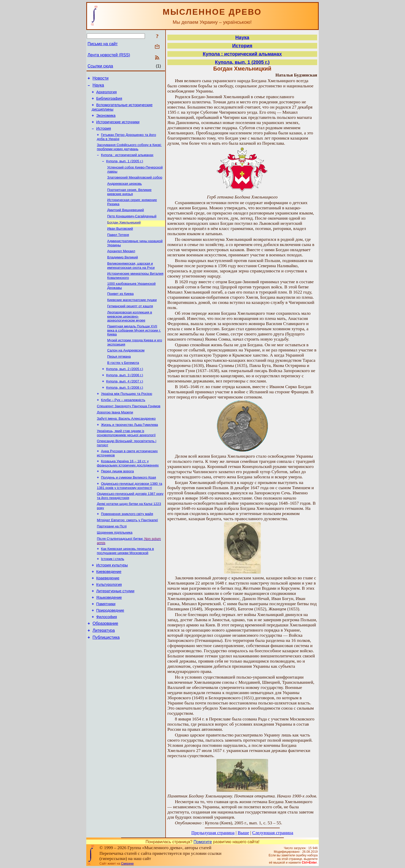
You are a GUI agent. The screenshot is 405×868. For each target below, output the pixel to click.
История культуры (112, 601)
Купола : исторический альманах (127, 163)
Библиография (109, 102)
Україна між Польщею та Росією (127, 417)
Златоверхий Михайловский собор (135, 187)
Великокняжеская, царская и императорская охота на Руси (131, 281)
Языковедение (109, 637)
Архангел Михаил (121, 266)
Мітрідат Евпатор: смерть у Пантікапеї (127, 552)
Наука (98, 87)
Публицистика (106, 681)
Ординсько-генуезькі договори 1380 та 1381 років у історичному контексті (130, 516)
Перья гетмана (119, 377)
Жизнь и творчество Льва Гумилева (129, 451)
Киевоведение (109, 608)
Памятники (106, 644)
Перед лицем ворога (117, 500)
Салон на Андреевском (126, 370)
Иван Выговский (120, 241)
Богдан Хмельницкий (124, 235)
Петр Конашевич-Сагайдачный (132, 228)
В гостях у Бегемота (123, 384)
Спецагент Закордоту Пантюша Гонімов (129, 431)
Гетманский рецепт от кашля (130, 324)
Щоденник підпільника (115, 566)
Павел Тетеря (118, 248)
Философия (107, 658)
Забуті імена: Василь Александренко (126, 444)
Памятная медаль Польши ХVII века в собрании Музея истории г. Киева (134, 349)
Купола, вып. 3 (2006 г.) (125, 397)
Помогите (203, 842)
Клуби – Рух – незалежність (123, 424)
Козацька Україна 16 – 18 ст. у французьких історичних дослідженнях (128, 492)
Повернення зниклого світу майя (127, 545)
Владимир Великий (123, 272)
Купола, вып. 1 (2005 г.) (125, 169)
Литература (104, 674)
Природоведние (110, 651)
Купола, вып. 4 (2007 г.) (125, 404)
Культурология (109, 622)
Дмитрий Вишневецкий (126, 221)
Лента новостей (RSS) (109, 55)
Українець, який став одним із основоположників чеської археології (126, 460)
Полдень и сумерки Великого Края (128, 507)
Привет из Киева (120, 311)
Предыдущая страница (213, 833)
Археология (107, 94)
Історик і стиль (113, 593)
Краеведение (108, 615)
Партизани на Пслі (112, 559)
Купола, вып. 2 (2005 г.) (125, 391)
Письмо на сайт (103, 44)
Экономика (106, 120)
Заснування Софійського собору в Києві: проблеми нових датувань (129, 154)
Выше (243, 833)
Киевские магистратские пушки (132, 317)
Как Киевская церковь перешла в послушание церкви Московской (125, 585)
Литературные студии (115, 629)
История (104, 135)
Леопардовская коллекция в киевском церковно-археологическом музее (130, 335)
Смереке (127, 864)
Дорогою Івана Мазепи (115, 438)
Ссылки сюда (100, 66)
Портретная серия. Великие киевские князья (129, 202)
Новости (100, 79)
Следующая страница (273, 833)
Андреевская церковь (124, 193)
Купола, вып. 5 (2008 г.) (125, 411)
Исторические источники (118, 127)
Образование (105, 666)
